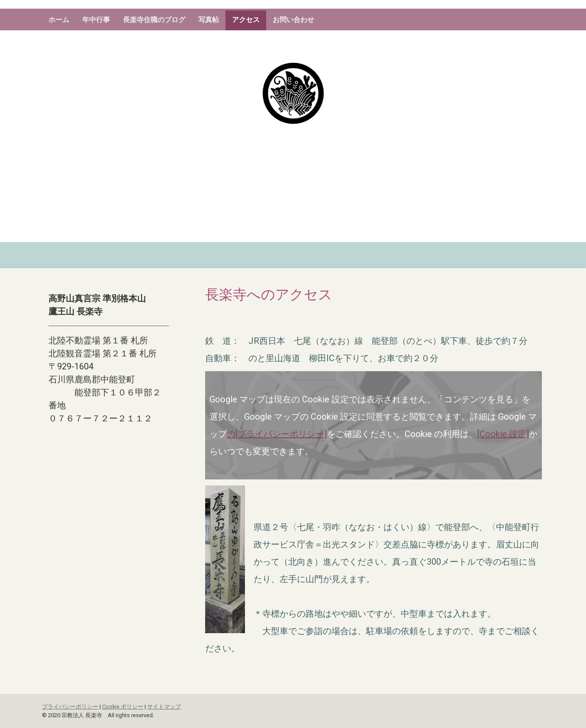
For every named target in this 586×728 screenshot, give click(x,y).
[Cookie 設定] (503, 434)
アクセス (246, 20)
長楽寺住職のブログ (154, 20)
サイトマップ (164, 707)
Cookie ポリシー (123, 707)
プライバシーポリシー (70, 707)
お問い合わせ (293, 20)
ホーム (59, 20)
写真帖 (209, 20)
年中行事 (96, 20)
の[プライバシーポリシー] (277, 434)
